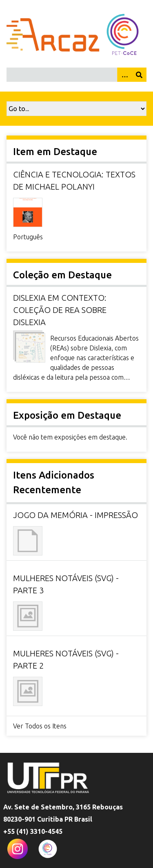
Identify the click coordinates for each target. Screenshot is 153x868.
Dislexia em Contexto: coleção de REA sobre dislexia (60, 310)
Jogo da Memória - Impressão (75, 515)
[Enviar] (139, 75)
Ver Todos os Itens (40, 726)
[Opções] (124, 75)
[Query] (76, 75)
